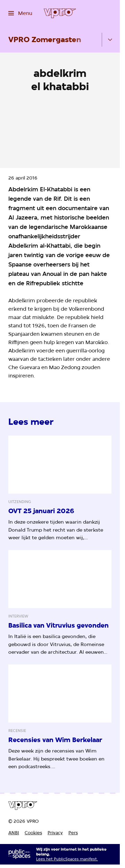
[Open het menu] (20, 13)
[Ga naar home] (60, 13)
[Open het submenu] (110, 40)
